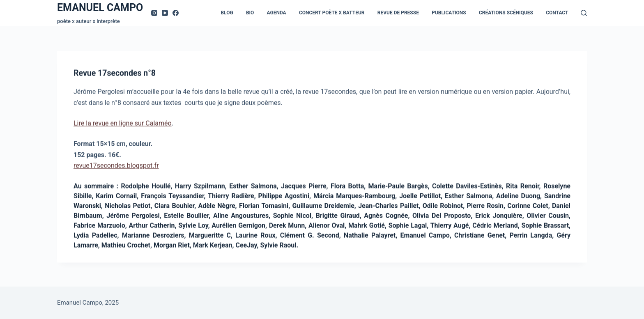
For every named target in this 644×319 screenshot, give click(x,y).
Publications (449, 13)
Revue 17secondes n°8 (116, 74)
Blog (227, 13)
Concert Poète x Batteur (332, 13)
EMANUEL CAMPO (100, 8)
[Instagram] (154, 13)
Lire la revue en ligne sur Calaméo (123, 124)
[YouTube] (165, 13)
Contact (557, 13)
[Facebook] (176, 13)
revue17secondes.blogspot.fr (116, 166)
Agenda (277, 13)
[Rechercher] (584, 13)
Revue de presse (398, 13)
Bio (250, 13)
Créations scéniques (506, 13)
